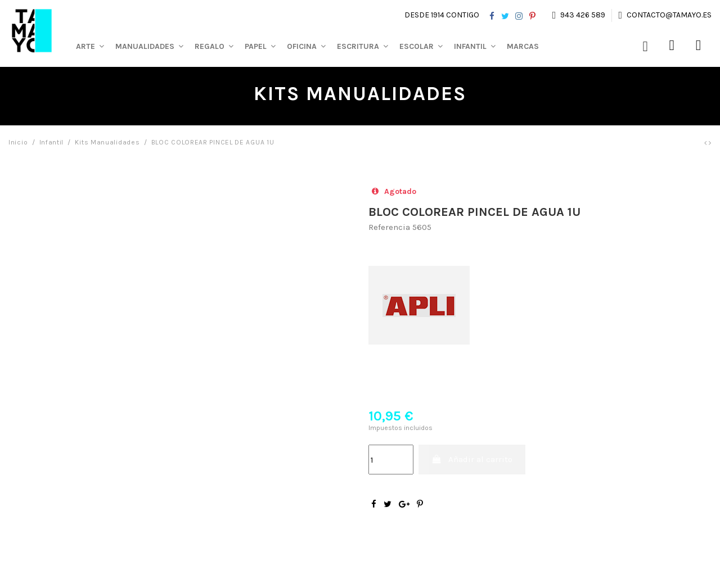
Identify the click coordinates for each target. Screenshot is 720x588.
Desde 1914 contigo (442, 15)
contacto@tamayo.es (668, 15)
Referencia (389, 227)
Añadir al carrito (472, 459)
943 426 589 (583, 15)
